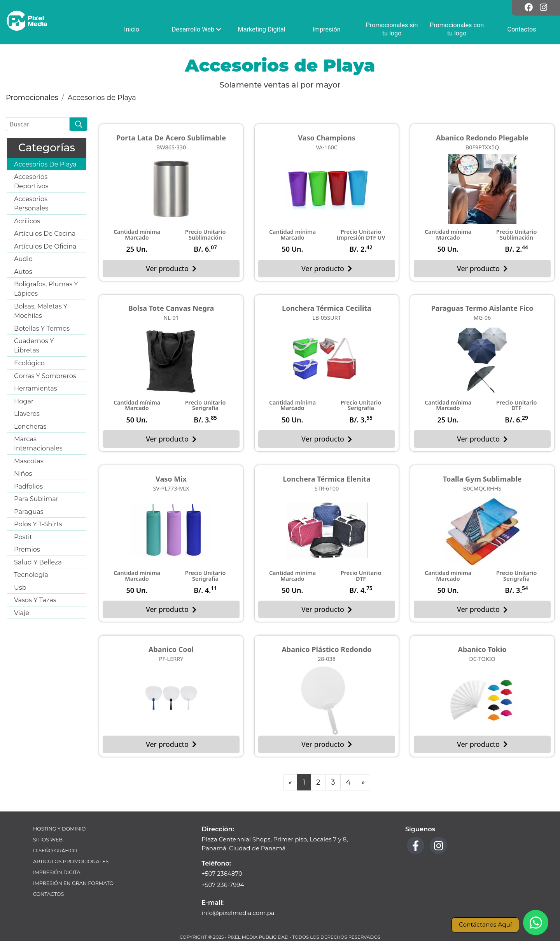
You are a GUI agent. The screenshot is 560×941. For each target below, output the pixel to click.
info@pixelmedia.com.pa (238, 913)
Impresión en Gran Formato (73, 883)
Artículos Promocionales (71, 861)
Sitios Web (48, 840)
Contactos (48, 894)
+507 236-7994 (223, 885)
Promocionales (32, 98)
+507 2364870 (222, 874)
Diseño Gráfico (55, 851)
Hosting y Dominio (59, 829)
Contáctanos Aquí (485, 924)
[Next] (363, 782)
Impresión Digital (58, 872)
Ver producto (171, 268)
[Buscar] (38, 124)
